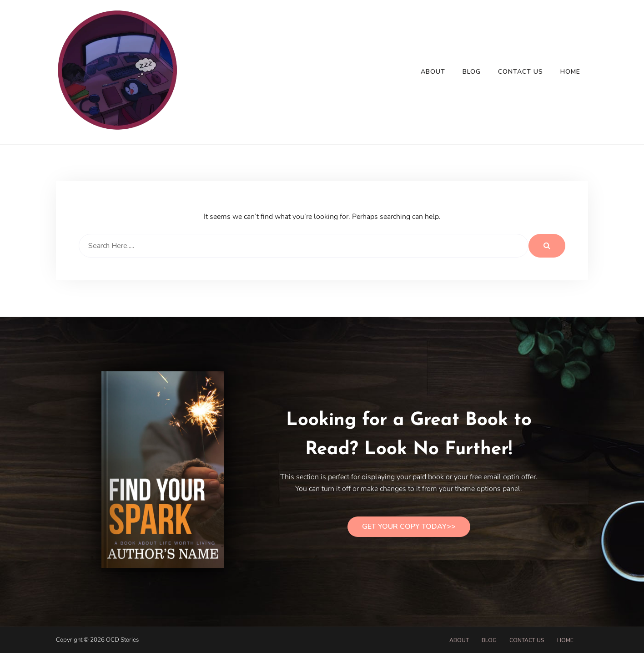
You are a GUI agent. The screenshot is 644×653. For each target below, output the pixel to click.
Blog (472, 72)
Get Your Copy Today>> (409, 526)
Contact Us (521, 72)
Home (570, 72)
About (433, 72)
